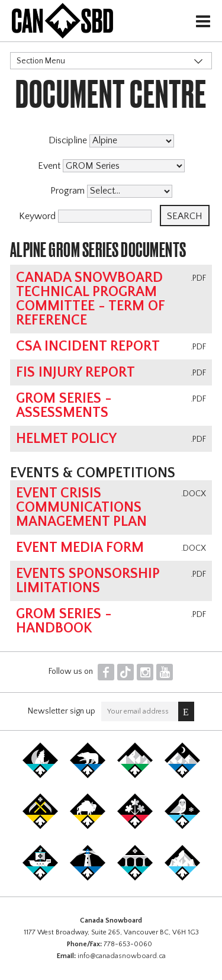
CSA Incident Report (88, 346)
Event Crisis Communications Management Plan (81, 507)
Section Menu (41, 61)
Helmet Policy (66, 439)
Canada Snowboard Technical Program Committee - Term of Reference (90, 299)
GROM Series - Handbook (64, 621)
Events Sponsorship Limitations (88, 581)
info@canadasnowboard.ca (122, 956)
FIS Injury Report (75, 372)
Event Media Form (80, 548)
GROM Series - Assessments (64, 406)
